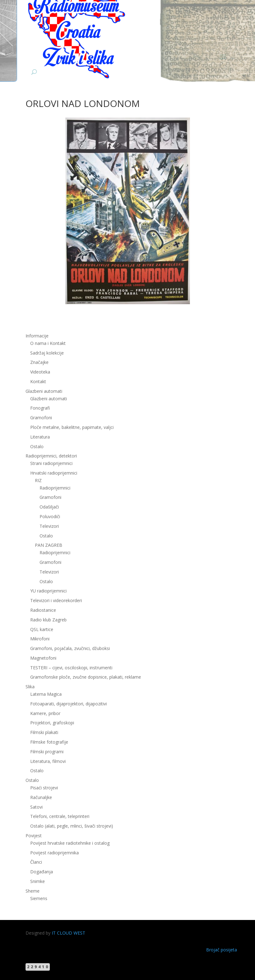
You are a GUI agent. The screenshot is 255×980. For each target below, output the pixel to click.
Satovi (36, 807)
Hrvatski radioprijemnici (54, 473)
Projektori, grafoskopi (52, 723)
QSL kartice (42, 629)
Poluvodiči (50, 516)
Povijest (34, 836)
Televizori (49, 526)
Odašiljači (49, 507)
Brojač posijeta (222, 950)
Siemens (39, 898)
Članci (36, 862)
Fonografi (40, 408)
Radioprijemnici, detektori (51, 456)
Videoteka (40, 372)
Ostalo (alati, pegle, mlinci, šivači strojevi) (72, 826)
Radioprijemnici (55, 488)
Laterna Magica (46, 694)
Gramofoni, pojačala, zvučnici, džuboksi (70, 648)
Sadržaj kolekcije (47, 353)
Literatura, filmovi (48, 761)
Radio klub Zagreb (48, 620)
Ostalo (37, 446)
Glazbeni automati (44, 391)
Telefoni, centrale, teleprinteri (60, 816)
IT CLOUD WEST (68, 933)
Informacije (37, 336)
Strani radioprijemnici (51, 463)
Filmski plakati (44, 732)
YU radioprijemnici (48, 591)
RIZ (38, 480)
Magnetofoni (43, 658)
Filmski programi (47, 752)
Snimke (38, 881)
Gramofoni (41, 418)
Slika (30, 687)
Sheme (33, 891)
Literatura (40, 437)
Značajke (39, 362)
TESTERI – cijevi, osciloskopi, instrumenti (71, 668)
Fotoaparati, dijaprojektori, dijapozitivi (68, 704)
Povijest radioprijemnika (54, 853)
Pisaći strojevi (44, 788)
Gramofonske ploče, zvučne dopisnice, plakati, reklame (86, 677)
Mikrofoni (40, 639)
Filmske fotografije (49, 742)
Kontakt (38, 381)
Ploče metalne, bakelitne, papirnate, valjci (72, 427)
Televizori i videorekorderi (56, 600)
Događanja (42, 872)
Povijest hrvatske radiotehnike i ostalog (70, 843)
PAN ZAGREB (49, 545)
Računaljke (41, 797)
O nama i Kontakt (48, 343)
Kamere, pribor (45, 713)
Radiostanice (43, 610)
